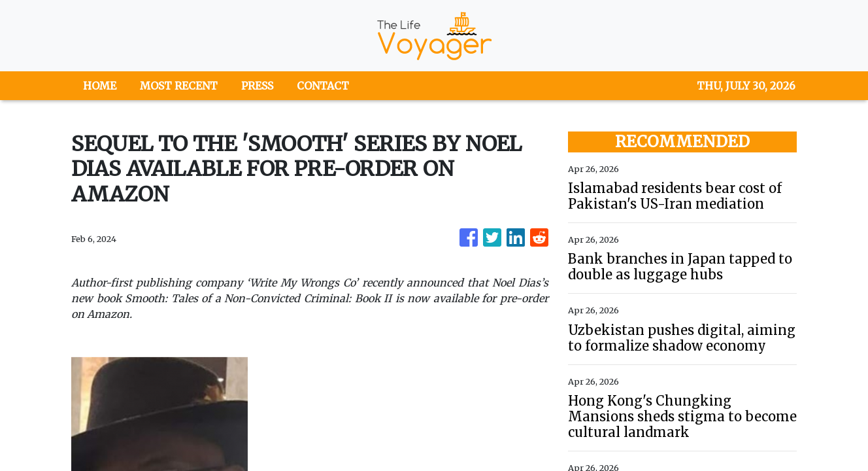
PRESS (257, 86)
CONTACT (323, 86)
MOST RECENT (179, 86)
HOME (100, 86)
